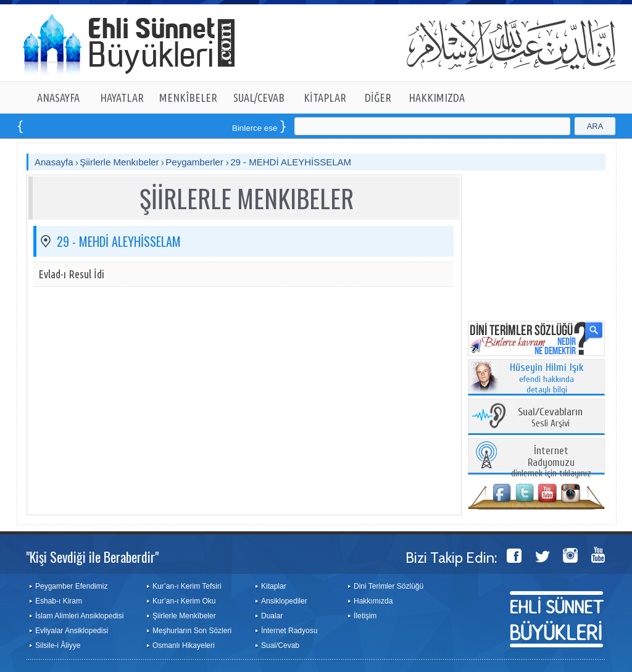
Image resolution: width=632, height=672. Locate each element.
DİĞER (378, 97)
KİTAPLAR (325, 97)
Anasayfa (54, 162)
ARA (595, 126)
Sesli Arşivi (550, 418)
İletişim (365, 616)
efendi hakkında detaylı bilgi (547, 379)
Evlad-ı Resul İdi (71, 274)
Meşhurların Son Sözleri (192, 631)
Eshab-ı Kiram (59, 601)
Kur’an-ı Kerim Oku (184, 601)
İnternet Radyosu (289, 631)
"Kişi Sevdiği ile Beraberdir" (92, 557)
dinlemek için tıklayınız (551, 463)
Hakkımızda (373, 601)
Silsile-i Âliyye (58, 645)
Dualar (272, 616)
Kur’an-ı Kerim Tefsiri (187, 586)
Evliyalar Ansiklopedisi (72, 631)
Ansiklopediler (284, 601)
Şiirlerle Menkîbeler (184, 616)
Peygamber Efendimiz (71, 586)
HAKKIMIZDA (437, 97)
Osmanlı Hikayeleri (184, 645)
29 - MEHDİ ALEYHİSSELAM (291, 162)
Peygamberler (196, 162)
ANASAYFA (58, 97)
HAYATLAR (122, 97)
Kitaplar (274, 586)
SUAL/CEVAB (259, 97)
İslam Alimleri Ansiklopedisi (79, 616)
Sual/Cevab (280, 645)
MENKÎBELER (188, 97)
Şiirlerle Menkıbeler (119, 162)
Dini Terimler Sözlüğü (389, 586)
